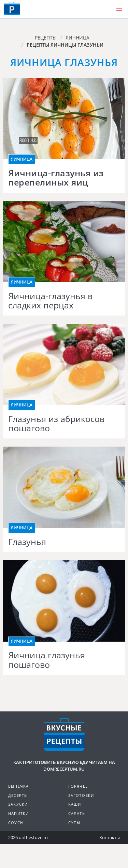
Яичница (22, 159)
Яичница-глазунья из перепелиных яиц (56, 178)
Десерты (18, 795)
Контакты (110, 837)
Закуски (18, 804)
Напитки (18, 813)
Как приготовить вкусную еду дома (12, 9)
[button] (119, 9)
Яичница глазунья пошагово (47, 660)
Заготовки (81, 795)
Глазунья (27, 542)
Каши (75, 804)
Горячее (78, 786)
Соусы (16, 823)
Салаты (77, 813)
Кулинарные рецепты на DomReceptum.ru (64, 735)
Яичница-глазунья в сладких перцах (50, 301)
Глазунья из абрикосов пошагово (56, 424)
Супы (74, 823)
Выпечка (18, 786)
